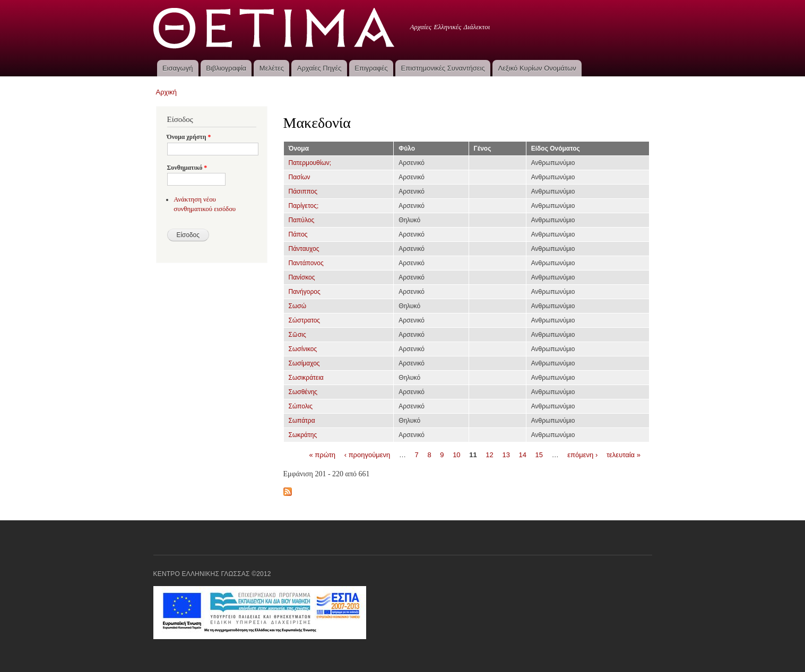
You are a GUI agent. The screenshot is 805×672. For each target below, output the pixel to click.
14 (523, 454)
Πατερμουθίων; (310, 163)
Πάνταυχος (304, 249)
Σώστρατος (305, 320)
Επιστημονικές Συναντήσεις (443, 68)
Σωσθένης (303, 392)
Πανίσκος (302, 277)
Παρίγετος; (304, 206)
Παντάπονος (306, 263)
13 (506, 454)
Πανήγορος (305, 292)
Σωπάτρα (302, 421)
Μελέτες (272, 68)
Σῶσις (297, 335)
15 (539, 454)
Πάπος (298, 234)
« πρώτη (323, 454)
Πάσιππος (303, 191)
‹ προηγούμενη (367, 454)
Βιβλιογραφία (226, 68)
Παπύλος (302, 220)
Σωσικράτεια (306, 378)
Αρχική (167, 92)
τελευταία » (624, 454)
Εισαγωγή (178, 68)
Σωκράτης (303, 435)
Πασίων (300, 177)
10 (456, 454)
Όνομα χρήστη (189, 137)
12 (489, 454)
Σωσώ (298, 306)
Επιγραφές (371, 68)
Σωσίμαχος (304, 363)
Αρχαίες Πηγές (319, 68)
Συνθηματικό (187, 168)
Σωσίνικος (303, 349)
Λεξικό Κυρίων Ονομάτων (537, 68)
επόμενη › (582, 454)
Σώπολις (301, 406)
